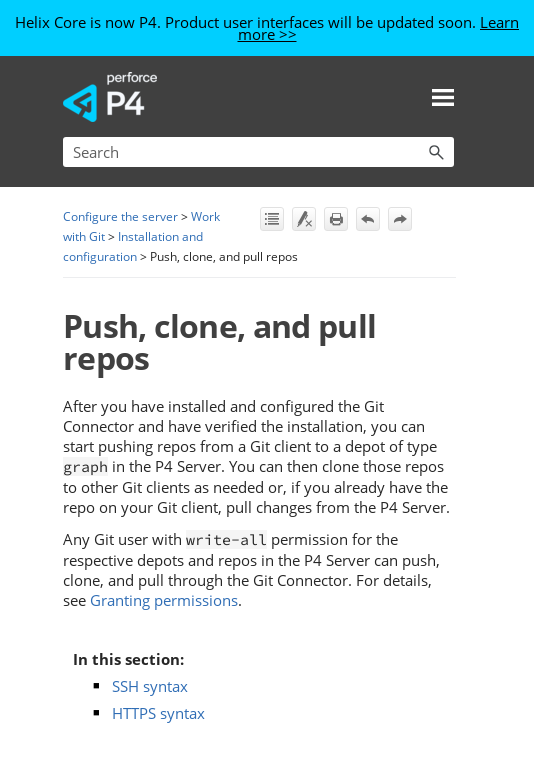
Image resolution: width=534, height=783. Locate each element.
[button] (436, 152)
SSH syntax (150, 686)
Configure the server (120, 216)
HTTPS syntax (158, 713)
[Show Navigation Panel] (443, 97)
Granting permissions (164, 600)
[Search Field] (258, 152)
